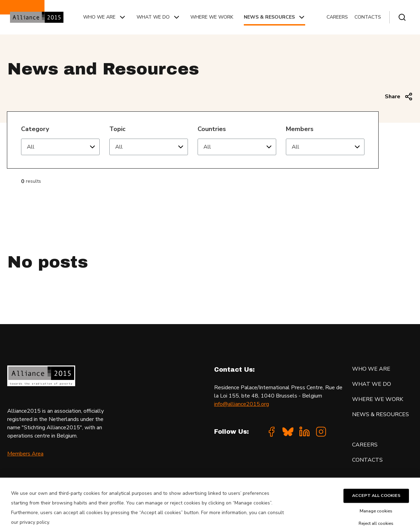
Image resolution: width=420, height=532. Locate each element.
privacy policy (34, 528)
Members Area (25, 454)
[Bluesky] (288, 432)
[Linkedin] (304, 432)
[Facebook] (271, 432)
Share (399, 97)
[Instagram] (321, 432)
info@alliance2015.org (242, 404)
